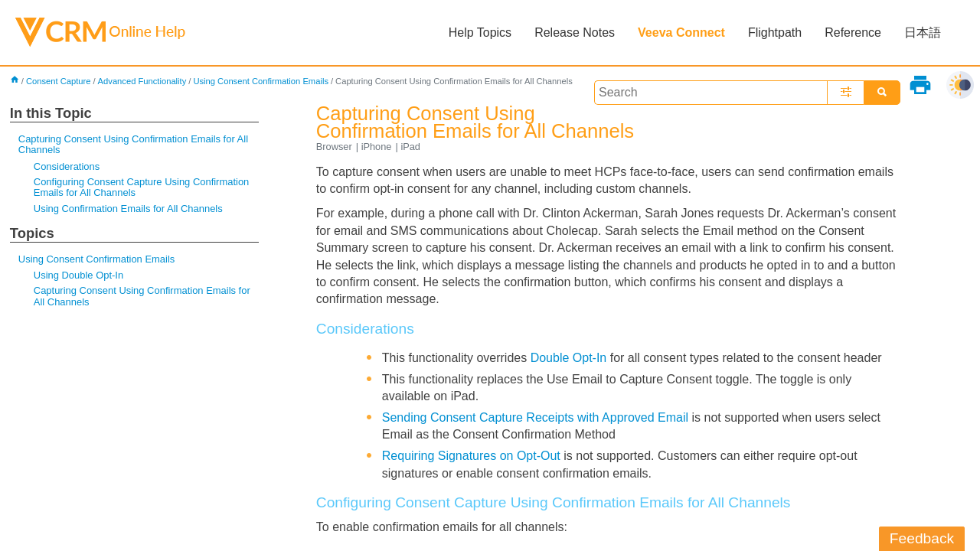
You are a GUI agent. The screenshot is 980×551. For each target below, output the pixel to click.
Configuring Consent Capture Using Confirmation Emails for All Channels (142, 187)
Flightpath (775, 33)
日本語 (923, 33)
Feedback (922, 538)
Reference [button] (853, 33)
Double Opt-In (569, 358)
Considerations (67, 166)
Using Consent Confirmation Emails (261, 81)
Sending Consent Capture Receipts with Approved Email (535, 417)
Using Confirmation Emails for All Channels (128, 209)
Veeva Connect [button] (681, 33)
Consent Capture (59, 81)
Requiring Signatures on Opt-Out (471, 456)
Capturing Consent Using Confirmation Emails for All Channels (133, 144)
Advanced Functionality (142, 81)
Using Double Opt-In (78, 275)
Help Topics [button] (480, 33)
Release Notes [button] (575, 33)
